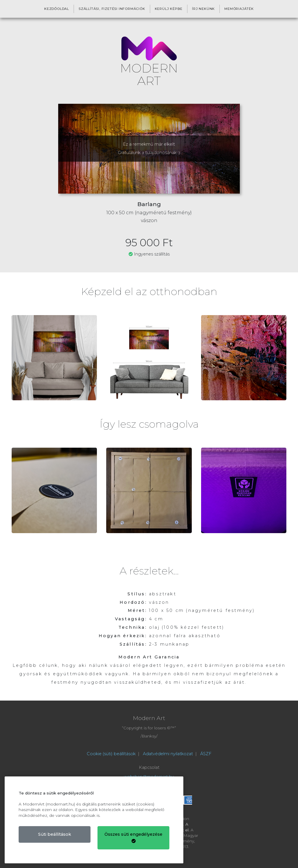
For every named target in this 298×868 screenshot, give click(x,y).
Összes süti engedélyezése (133, 837)
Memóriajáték (239, 9)
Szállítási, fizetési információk (112, 9)
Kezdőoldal (57, 9)
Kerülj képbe (169, 9)
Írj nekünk (203, 9)
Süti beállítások (55, 834)
